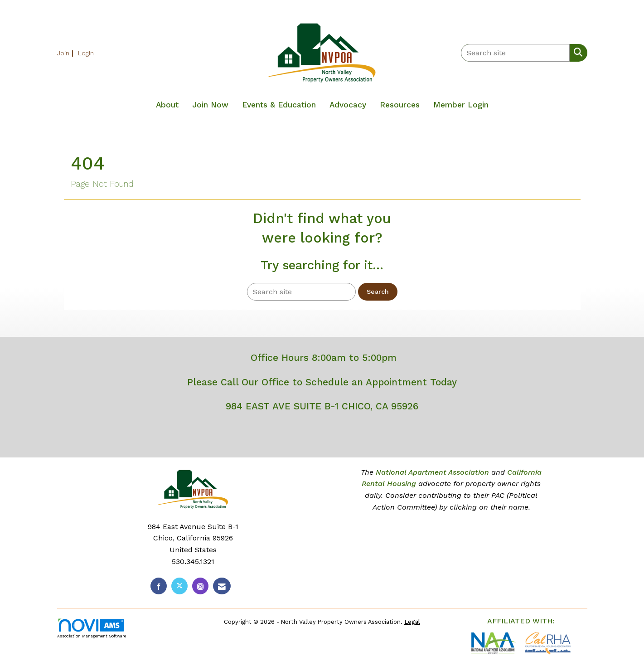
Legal (412, 622)
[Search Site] (576, 52)
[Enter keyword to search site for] (515, 53)
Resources (400, 105)
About (167, 105)
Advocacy (348, 105)
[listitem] (66, 53)
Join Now (210, 105)
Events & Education (279, 105)
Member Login (461, 105)
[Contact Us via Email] (222, 586)
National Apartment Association (432, 472)
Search (378, 292)
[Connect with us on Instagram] (200, 586)
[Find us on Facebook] (159, 586)
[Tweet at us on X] (179, 586)
